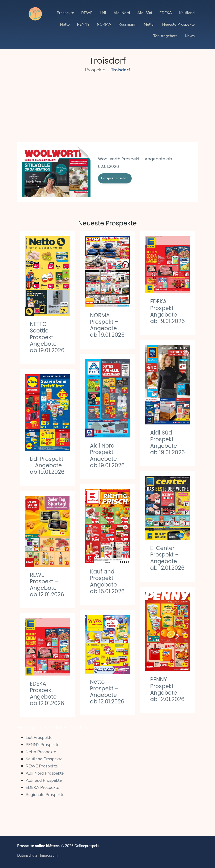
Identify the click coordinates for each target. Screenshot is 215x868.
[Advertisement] (107, 110)
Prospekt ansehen (115, 178)
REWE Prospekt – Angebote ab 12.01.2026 (47, 585)
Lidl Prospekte (39, 738)
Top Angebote (165, 36)
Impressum (49, 856)
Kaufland (187, 13)
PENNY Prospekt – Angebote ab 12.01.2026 (167, 689)
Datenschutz (27, 856)
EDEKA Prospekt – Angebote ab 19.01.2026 (167, 311)
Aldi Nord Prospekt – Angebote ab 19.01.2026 (107, 456)
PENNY (83, 24)
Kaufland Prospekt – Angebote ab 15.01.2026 (107, 581)
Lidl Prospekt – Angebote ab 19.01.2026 (47, 465)
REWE (87, 13)
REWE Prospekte (42, 766)
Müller (149, 24)
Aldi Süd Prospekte (44, 780)
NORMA (104, 24)
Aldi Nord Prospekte (45, 773)
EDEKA (166, 13)
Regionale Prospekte (45, 795)
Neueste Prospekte (178, 24)
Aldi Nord (122, 13)
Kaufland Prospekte (44, 759)
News (190, 36)
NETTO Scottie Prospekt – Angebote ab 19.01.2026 (47, 337)
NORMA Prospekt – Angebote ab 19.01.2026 (107, 325)
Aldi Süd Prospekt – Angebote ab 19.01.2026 (167, 443)
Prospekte (65, 13)
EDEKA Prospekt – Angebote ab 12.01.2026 (47, 694)
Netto (65, 24)
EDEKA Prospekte (42, 787)
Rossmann (127, 24)
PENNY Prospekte (43, 745)
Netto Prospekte (41, 752)
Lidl (103, 13)
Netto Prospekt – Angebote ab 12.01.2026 (107, 692)
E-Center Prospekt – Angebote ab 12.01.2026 (167, 558)
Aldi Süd (145, 13)
